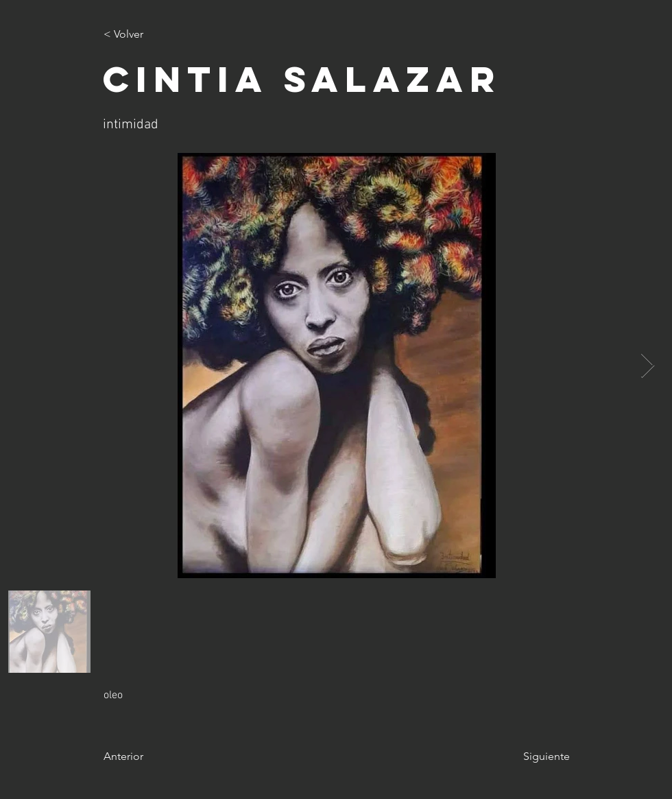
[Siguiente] (536, 756)
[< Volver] (149, 34)
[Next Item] (648, 366)
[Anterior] (149, 756)
